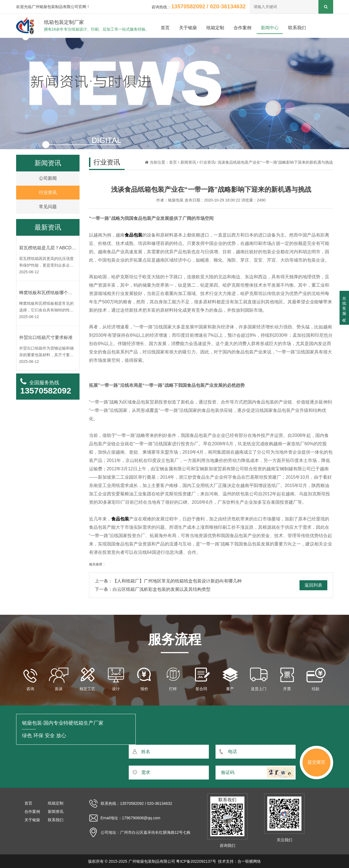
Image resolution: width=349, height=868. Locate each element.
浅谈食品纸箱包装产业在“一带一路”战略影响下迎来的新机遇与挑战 (275, 162)
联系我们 (297, 28)
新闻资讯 (188, 162)
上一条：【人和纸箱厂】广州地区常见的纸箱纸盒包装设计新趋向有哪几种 (168, 581)
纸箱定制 (215, 28)
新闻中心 (270, 28)
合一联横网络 (249, 861)
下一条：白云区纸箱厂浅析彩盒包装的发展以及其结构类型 (153, 589)
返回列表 (313, 585)
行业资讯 (207, 162)
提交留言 (316, 762)
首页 (165, 28)
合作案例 (242, 28)
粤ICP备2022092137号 (196, 861)
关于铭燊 (188, 28)
